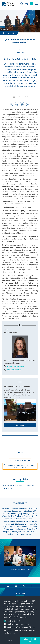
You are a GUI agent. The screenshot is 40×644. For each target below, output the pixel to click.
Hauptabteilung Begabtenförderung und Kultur (18, 487)
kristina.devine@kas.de (14, 366)
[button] (3, 543)
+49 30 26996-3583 (12, 370)
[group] (20, 558)
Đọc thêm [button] (23, 617)
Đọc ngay (20, 425)
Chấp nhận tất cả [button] (30, 640)
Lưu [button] (10, 640)
